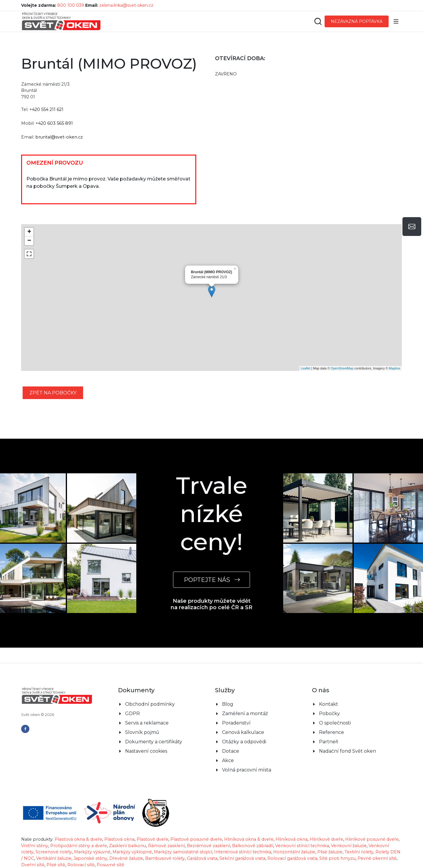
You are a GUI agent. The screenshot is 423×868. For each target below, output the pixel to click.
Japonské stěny (90, 858)
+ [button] (29, 232)
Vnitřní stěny (35, 846)
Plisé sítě (56, 865)
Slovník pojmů (142, 732)
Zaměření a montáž (245, 714)
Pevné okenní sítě (377, 858)
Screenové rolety (54, 852)
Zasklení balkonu (127, 846)
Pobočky (329, 714)
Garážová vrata (202, 858)
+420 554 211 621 (46, 109)
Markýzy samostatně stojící (183, 852)
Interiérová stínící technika (243, 852)
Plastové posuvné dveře (196, 839)
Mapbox (395, 368)
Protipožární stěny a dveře (79, 846)
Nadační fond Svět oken (348, 751)
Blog (228, 704)
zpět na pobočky (53, 393)
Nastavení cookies (146, 751)
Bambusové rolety (165, 858)
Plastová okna (119, 839)
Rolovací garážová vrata (292, 858)
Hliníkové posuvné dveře (372, 839)
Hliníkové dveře (326, 839)
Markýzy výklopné (132, 852)
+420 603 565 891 (54, 123)
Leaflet (306, 368)
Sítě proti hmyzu (337, 858)
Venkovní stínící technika (302, 846)
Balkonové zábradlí (253, 846)
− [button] (29, 241)
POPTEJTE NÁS (211, 580)
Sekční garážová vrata (242, 858)
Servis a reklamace (147, 723)
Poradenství (236, 723)
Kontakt (329, 704)
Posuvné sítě (110, 865)
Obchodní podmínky (150, 704)
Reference (331, 732)
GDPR (132, 714)
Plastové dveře (152, 839)
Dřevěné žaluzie (126, 858)
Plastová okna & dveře (78, 839)
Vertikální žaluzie (54, 858)
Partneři (329, 742)
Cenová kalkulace (243, 732)
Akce (228, 760)
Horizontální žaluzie (294, 852)
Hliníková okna (292, 839)
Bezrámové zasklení (208, 846)
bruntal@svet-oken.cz (59, 137)
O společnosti (335, 723)
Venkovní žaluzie (349, 846)
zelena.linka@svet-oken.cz (126, 5)
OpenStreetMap (342, 368)
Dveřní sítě (33, 865)
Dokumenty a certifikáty (154, 742)
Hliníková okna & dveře (249, 839)
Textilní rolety (359, 852)
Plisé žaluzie (330, 852)
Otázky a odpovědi (244, 742)
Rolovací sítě (81, 865)
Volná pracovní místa (247, 770)
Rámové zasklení (166, 846)
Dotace (231, 751)
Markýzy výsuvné (92, 852)
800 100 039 (71, 5)
